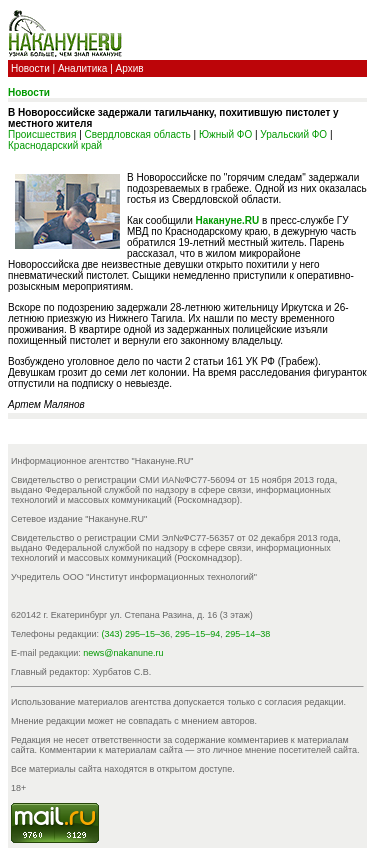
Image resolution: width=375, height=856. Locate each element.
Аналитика (83, 68)
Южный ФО (225, 134)
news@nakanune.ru (123, 653)
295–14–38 (247, 634)
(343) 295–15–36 (136, 634)
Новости (30, 68)
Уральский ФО (293, 134)
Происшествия (42, 134)
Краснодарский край (55, 145)
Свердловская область (138, 134)
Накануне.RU (228, 220)
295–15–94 (197, 634)
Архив (130, 68)
